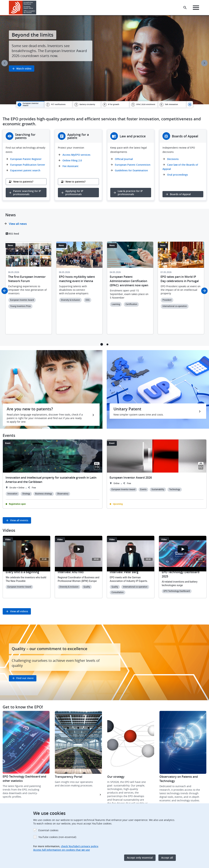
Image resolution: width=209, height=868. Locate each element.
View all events (19, 520)
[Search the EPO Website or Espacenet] (185, 8)
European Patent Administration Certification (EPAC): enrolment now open (129, 281)
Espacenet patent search (25, 170)
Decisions (173, 159)
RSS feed (14, 234)
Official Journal (124, 159)
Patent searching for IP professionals (27, 193)
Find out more (25, 678)
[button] (37, 8)
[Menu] (196, 8)
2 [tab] (108, 344)
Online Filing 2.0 (72, 160)
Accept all (167, 858)
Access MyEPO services (76, 155)
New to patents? (23, 182)
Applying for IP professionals (74, 193)
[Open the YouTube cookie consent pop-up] (27, 549)
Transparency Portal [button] (69, 777)
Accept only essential (140, 858)
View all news (18, 224)
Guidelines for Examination (131, 170)
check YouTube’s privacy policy (79, 846)
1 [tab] (102, 344)
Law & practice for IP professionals (130, 193)
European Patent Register (26, 159)
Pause (190, 104)
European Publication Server (28, 165)
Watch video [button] (24, 69)
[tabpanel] (104, 60)
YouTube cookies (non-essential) (57, 837)
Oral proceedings (177, 175)
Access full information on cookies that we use (62, 850)
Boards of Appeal (180, 194)
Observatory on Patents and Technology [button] (179, 779)
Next (204, 63)
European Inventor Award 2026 (131, 478)
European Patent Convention (133, 165)
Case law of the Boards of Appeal (180, 167)
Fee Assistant (70, 166)
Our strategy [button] (116, 777)
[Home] (23, 8)
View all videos (19, 611)
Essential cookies (48, 830)
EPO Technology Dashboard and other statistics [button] (24, 779)
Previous (5, 63)
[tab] (30, 104)
